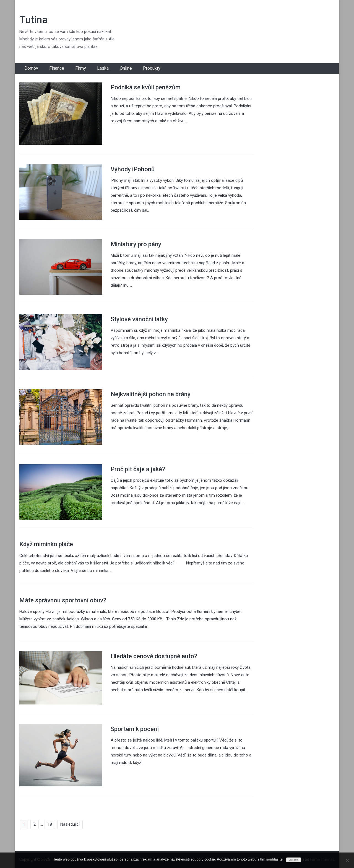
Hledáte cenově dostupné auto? (154, 656)
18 (50, 824)
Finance (57, 68)
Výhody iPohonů (133, 169)
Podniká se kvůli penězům (146, 87)
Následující (70, 824)
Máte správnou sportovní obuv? (63, 600)
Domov (31, 68)
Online (126, 68)
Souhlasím (294, 860)
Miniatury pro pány (136, 244)
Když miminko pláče (46, 544)
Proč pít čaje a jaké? (138, 469)
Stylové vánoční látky (139, 319)
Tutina (33, 20)
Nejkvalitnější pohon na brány (151, 394)
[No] (347, 860)
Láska (103, 68)
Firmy (81, 68)
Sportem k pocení (135, 729)
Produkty (152, 68)
